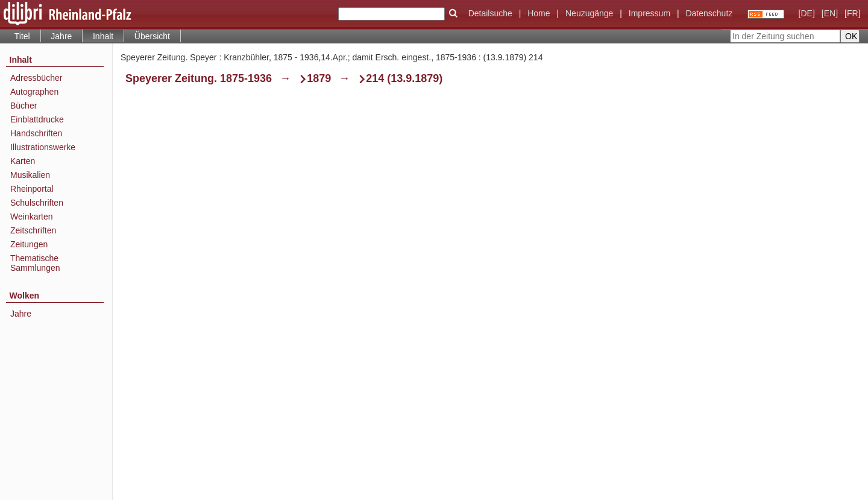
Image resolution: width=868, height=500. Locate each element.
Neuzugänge (589, 13)
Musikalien (30, 175)
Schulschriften (37, 203)
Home (539, 13)
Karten (23, 161)
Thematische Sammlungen (35, 263)
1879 (319, 78)
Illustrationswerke (43, 147)
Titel (22, 36)
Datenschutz (709, 13)
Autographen (34, 92)
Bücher (24, 106)
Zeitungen (29, 244)
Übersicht (152, 36)
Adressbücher (36, 78)
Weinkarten (32, 217)
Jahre (61, 36)
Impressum (649, 13)
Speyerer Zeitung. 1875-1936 (199, 78)
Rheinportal (32, 189)
